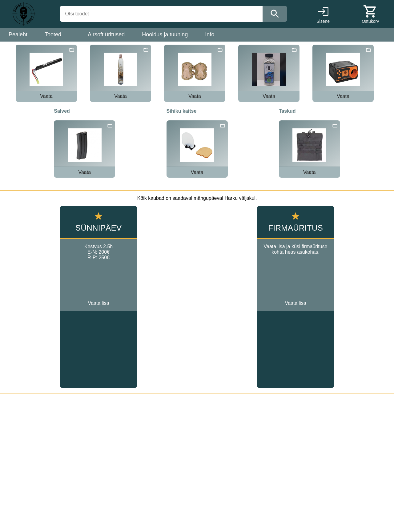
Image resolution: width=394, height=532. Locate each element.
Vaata (46, 96)
